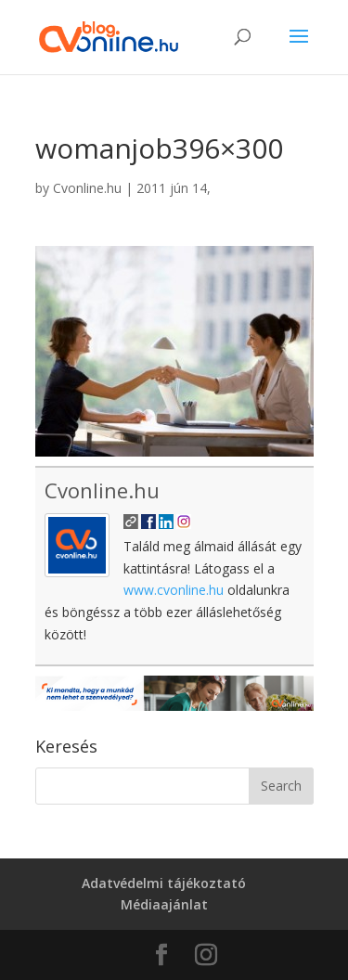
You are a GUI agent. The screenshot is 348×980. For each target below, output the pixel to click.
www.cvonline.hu (174, 590)
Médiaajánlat (164, 904)
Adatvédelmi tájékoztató (164, 883)
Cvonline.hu (87, 188)
